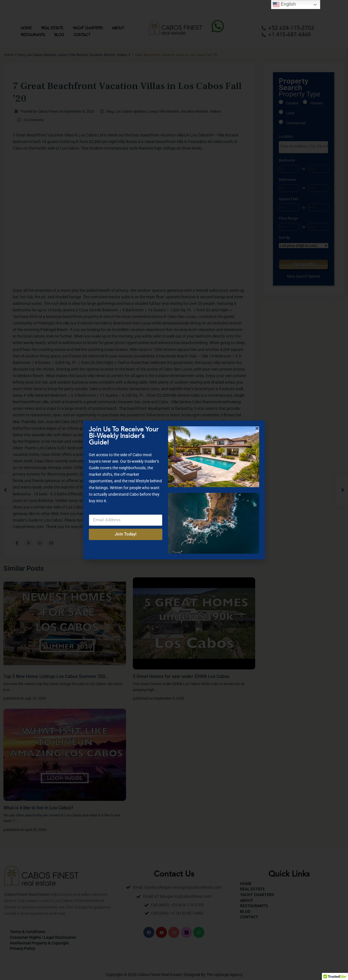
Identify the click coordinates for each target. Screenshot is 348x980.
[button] (257, 428)
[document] (174, 490)
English (284, 5)
